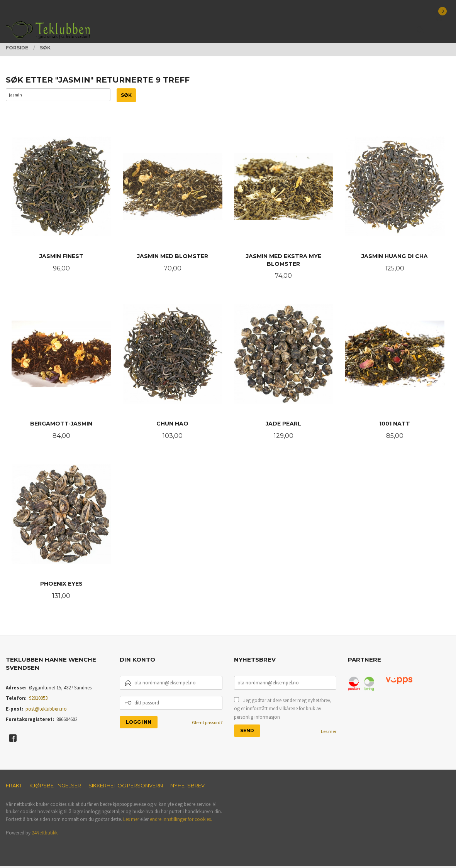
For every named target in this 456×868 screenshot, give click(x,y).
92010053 (38, 700)
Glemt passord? (207, 724)
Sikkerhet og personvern (126, 787)
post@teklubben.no (46, 711)
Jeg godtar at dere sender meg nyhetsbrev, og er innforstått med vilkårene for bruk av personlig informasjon (283, 711)
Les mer (329, 733)
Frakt (14, 787)
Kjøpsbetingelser (55, 787)
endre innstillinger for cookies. (181, 821)
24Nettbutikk (45, 835)
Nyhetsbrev (187, 787)
